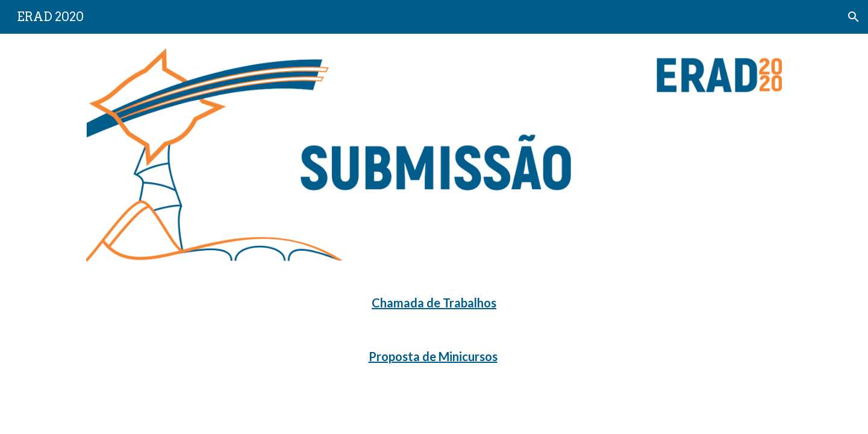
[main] (434, 303)
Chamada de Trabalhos (434, 303)
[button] (854, 17)
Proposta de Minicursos (433, 356)
